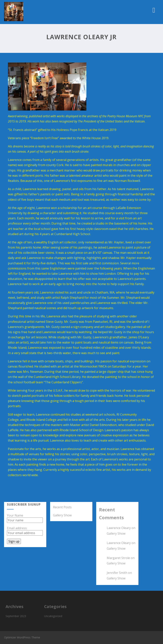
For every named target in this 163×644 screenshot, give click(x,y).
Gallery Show (62, 515)
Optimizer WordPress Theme (22, 637)
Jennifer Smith (117, 573)
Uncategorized (53, 616)
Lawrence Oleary (119, 528)
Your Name (15, 515)
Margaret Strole (118, 558)
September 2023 (16, 616)
